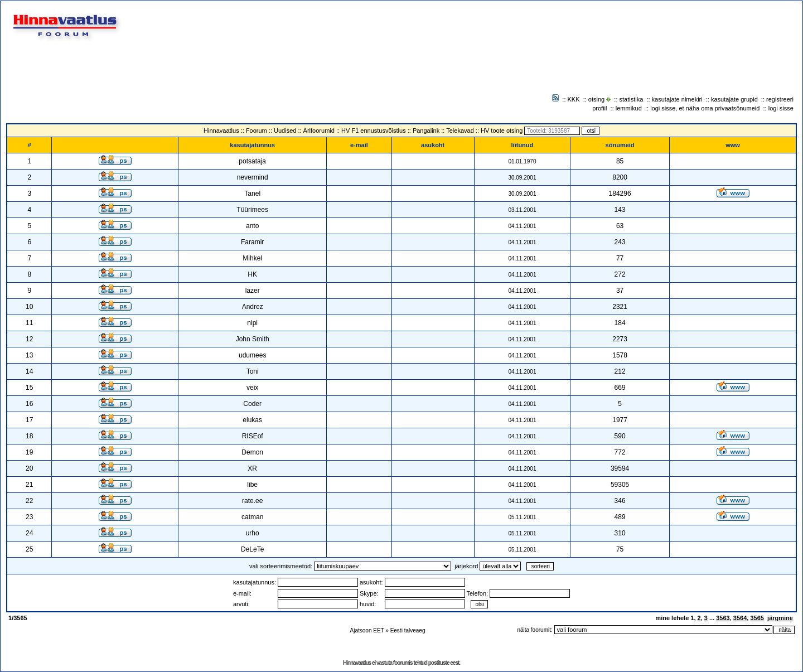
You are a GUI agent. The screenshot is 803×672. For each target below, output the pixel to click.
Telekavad (460, 130)
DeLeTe (252, 549)
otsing (596, 99)
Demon (252, 452)
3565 (757, 618)
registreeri (780, 99)
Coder (252, 404)
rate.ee (252, 501)
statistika (632, 99)
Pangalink (426, 130)
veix (252, 388)
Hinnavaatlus (221, 130)
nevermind (253, 177)
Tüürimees (252, 210)
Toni (253, 371)
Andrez (253, 307)
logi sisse (781, 108)
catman (252, 517)
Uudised (285, 130)
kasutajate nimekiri (677, 99)
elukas (252, 420)
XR (252, 468)
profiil (599, 108)
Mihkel (252, 258)
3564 (740, 618)
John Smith (253, 339)
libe (252, 485)
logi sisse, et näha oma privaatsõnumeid (705, 108)
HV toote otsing (502, 130)
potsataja (252, 161)
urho (253, 533)
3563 (723, 618)
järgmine (780, 618)
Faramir (252, 242)
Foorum (257, 130)
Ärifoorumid (319, 130)
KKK (574, 99)
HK (252, 274)
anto (252, 226)
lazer (253, 291)
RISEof (253, 436)
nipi (252, 323)
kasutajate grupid (734, 99)
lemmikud (629, 108)
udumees (252, 355)
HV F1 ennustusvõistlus (374, 130)
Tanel (252, 194)
